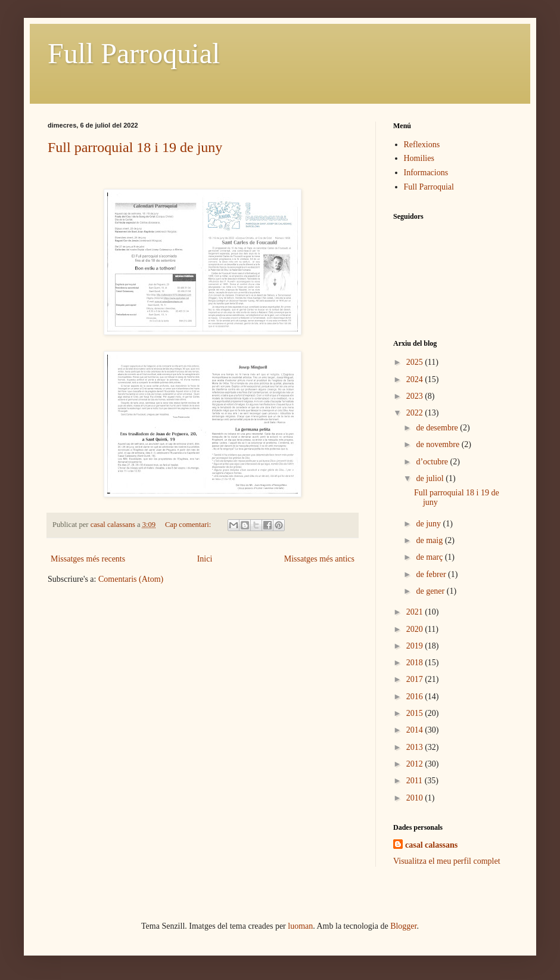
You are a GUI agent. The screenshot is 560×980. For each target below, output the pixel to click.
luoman (300, 926)
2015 (416, 713)
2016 (416, 697)
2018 (416, 663)
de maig (430, 540)
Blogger (403, 926)
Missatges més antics (319, 559)
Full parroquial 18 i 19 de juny (135, 147)
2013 (416, 747)
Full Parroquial (134, 53)
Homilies (419, 158)
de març (430, 557)
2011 (416, 781)
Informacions (426, 173)
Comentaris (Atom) (131, 579)
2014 (416, 730)
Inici (205, 559)
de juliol (431, 478)
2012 (416, 764)
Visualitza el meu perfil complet (447, 861)
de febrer (432, 574)
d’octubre (433, 462)
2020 (416, 629)
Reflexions (422, 145)
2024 (416, 379)
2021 (416, 612)
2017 (416, 679)
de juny (429, 524)
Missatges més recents (88, 559)
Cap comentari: (189, 525)
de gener (431, 591)
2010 (416, 798)
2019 (416, 646)
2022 (416, 413)
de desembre (438, 428)
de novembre (438, 444)
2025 (416, 362)
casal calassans (431, 845)
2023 (416, 396)
